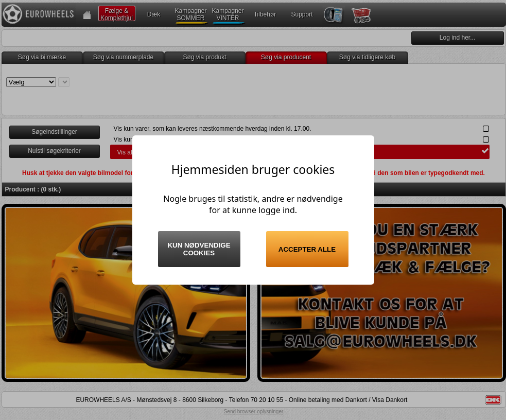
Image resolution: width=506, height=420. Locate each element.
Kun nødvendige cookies (199, 249)
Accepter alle (307, 249)
